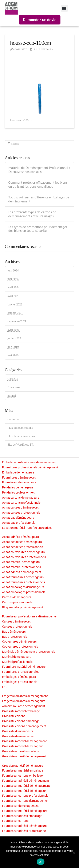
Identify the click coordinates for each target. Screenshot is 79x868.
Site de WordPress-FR (20, 445)
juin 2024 (13, 271)
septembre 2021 (17, 321)
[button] (64, 8)
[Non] (74, 853)
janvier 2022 (15, 304)
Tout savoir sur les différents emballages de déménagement (39, 199)
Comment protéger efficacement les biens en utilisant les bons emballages (38, 184)
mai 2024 (13, 279)
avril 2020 (13, 330)
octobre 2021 (15, 313)
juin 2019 (13, 347)
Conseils (12, 379)
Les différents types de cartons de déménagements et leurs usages (32, 214)
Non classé (14, 387)
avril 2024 (13, 287)
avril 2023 (13, 296)
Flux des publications (20, 428)
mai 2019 (13, 355)
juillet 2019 (14, 338)
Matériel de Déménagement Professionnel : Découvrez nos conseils (39, 170)
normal (12, 396)
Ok (41, 862)
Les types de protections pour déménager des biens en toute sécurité (38, 229)
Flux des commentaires (21, 436)
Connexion (14, 419)
